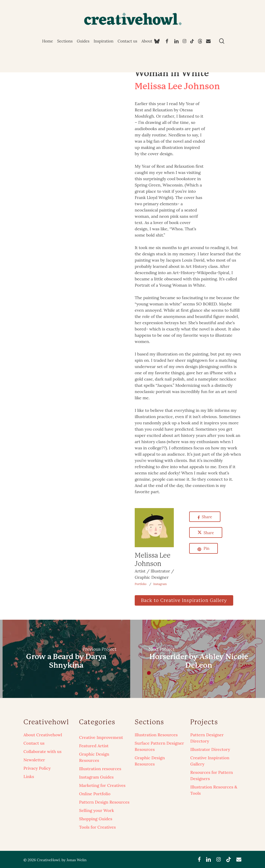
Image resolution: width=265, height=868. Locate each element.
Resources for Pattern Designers (212, 775)
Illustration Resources (156, 735)
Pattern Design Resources (104, 802)
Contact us (34, 743)
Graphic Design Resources (94, 757)
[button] (184, 600)
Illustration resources (100, 769)
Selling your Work (96, 810)
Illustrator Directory (210, 749)
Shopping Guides (95, 819)
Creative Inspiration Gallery (210, 761)
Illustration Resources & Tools (214, 790)
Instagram (160, 584)
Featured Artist (94, 746)
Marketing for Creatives (102, 785)
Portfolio (141, 584)
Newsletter (34, 760)
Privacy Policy (37, 768)
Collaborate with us (42, 751)
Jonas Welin (76, 860)
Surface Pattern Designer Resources (159, 746)
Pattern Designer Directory (207, 738)
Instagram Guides (96, 777)
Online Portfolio (95, 794)
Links (29, 776)
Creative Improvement (101, 737)
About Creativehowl (43, 735)
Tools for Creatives (97, 827)
